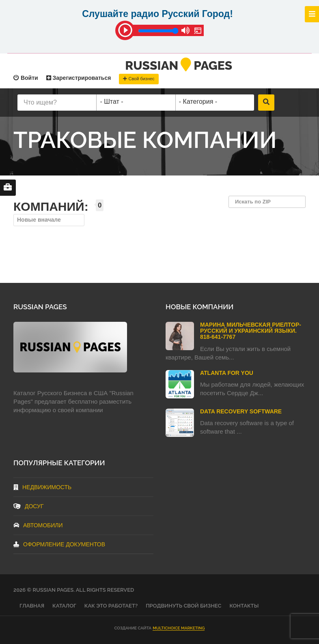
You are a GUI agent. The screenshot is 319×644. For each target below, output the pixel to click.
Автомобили (38, 525)
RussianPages (179, 65)
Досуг (29, 506)
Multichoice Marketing (179, 628)
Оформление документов (59, 544)
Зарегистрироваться (79, 78)
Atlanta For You (227, 373)
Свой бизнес (139, 79)
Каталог (64, 606)
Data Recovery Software (241, 411)
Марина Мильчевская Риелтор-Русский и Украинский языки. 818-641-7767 (251, 331)
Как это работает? (111, 606)
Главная (32, 606)
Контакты (244, 606)
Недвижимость (42, 487)
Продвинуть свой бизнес (183, 606)
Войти (26, 78)
